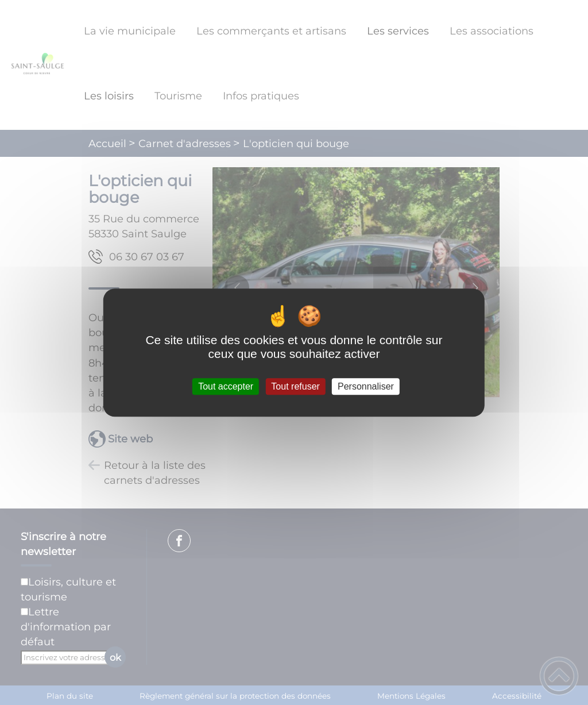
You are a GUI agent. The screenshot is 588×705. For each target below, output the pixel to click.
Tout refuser (295, 386)
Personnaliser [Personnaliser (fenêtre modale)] (366, 386)
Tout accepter (226, 386)
